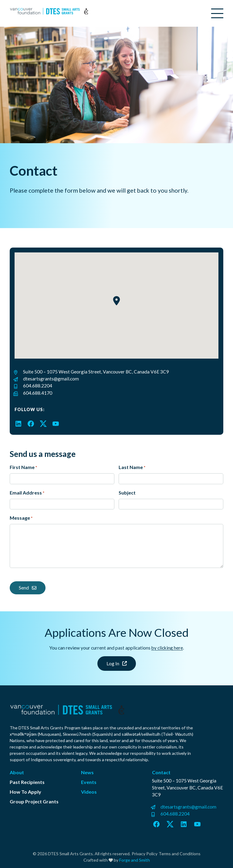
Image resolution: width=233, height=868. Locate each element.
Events (89, 782)
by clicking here (167, 648)
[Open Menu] (217, 13)
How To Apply (25, 792)
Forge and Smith (135, 860)
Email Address (27, 493)
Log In (117, 663)
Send (28, 588)
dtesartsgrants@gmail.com (51, 379)
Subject (127, 493)
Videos (89, 792)
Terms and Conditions (180, 854)
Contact (161, 772)
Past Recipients (27, 782)
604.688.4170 (38, 393)
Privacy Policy (145, 854)
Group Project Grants (34, 801)
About (17, 772)
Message (21, 518)
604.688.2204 (38, 386)
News (87, 772)
